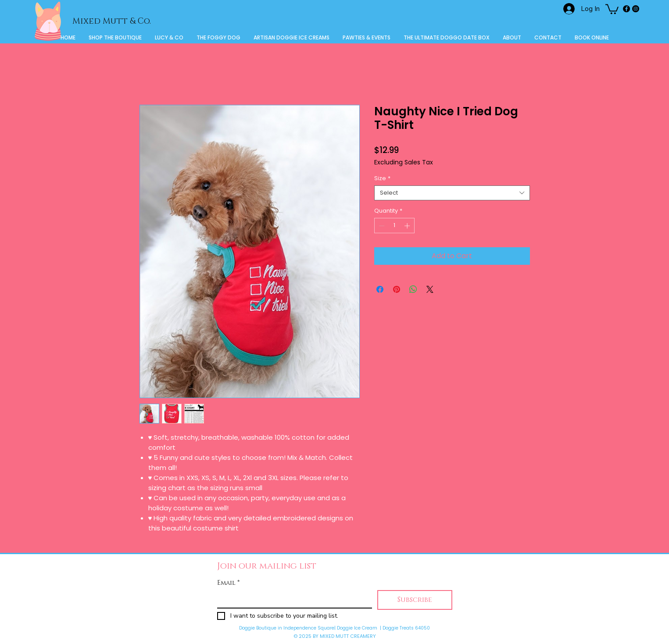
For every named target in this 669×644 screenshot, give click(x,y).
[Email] (292, 599)
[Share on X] (430, 289)
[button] (612, 9)
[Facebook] (626, 9)
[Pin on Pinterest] (397, 289)
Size (382, 178)
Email (228, 583)
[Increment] (408, 226)
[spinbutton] (394, 226)
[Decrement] (381, 226)
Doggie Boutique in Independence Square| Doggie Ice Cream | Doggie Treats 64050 (334, 628)
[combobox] (452, 193)
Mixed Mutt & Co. (112, 21)
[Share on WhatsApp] (413, 289)
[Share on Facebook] (380, 289)
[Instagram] (636, 9)
